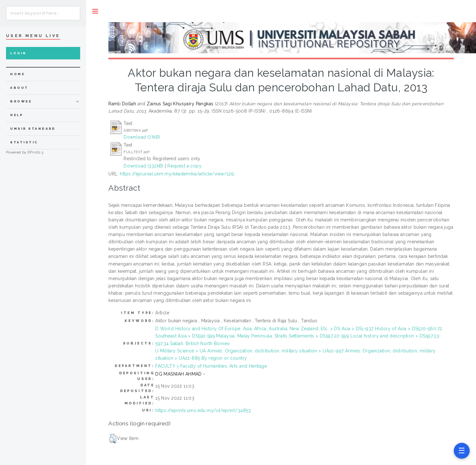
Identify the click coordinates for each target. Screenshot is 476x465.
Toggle (95, 11)
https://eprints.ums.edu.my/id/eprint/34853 (203, 410)
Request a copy (184, 166)
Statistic (24, 142)
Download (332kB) (144, 166)
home (17, 74)
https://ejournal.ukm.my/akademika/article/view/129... (178, 174)
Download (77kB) (142, 137)
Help (17, 115)
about (19, 88)
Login (18, 53)
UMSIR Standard (33, 129)
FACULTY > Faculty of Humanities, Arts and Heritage (211, 366)
